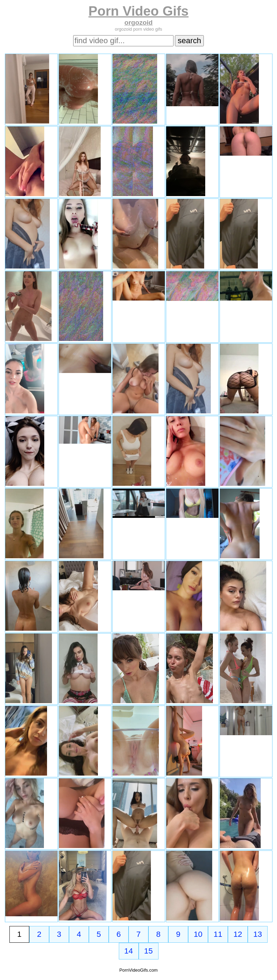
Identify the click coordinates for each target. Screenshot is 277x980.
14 (129, 951)
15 (149, 951)
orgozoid (138, 22)
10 (198, 934)
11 (218, 934)
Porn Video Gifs (138, 11)
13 (258, 934)
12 (238, 934)
